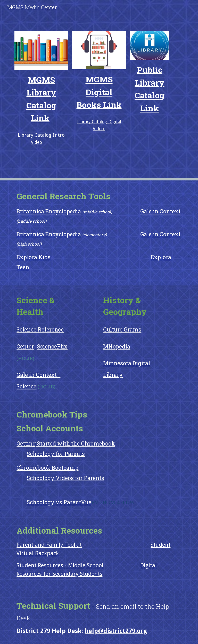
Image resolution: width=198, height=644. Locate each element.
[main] (41, 99)
